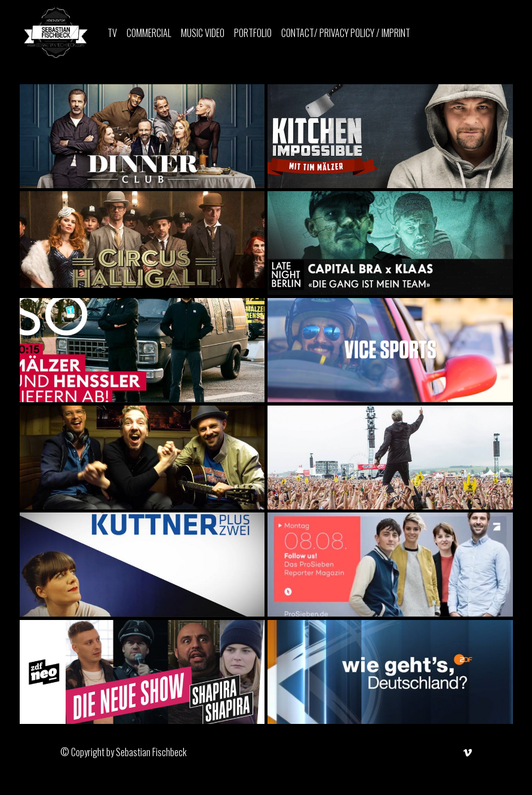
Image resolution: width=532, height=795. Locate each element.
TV (112, 33)
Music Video (203, 33)
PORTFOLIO (253, 33)
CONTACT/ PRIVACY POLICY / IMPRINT (346, 33)
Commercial (149, 33)
